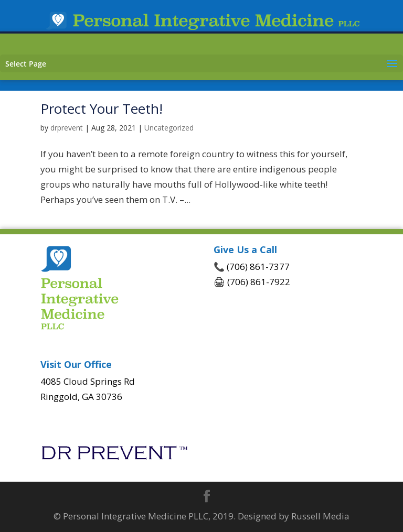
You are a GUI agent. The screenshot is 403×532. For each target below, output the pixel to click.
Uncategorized (169, 128)
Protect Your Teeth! (102, 108)
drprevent (67, 128)
